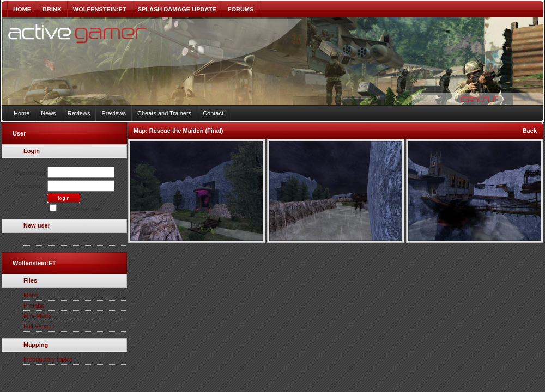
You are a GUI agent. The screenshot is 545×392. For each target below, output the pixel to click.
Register (47, 240)
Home (22, 113)
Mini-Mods (37, 316)
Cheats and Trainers (164, 113)
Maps (31, 295)
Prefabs (34, 305)
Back (530, 131)
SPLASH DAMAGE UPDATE (177, 9)
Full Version (39, 326)
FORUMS (241, 9)
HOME (22, 9)
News (49, 113)
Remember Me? (76, 209)
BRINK (52, 9)
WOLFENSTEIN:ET (100, 9)
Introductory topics (48, 359)
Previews (114, 113)
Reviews (79, 113)
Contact (213, 113)
